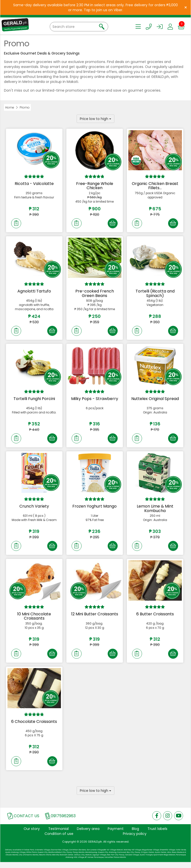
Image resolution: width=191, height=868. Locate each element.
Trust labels (157, 834)
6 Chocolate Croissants (34, 726)
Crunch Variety (34, 509)
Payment (116, 834)
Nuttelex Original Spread (155, 401)
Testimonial (58, 834)
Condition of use (59, 839)
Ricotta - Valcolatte (34, 184)
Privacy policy (135, 839)
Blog (135, 834)
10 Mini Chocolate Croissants (34, 620)
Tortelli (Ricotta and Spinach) (155, 294)
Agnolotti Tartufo (34, 292)
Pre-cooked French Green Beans (95, 294)
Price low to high (95, 119)
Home (10, 107)
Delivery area (88, 834)
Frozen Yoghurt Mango (95, 509)
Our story (32, 834)
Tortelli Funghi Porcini (34, 401)
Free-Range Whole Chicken (95, 186)
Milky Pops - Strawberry (95, 401)
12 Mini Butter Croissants (95, 618)
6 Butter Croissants (155, 618)
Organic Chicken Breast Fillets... (155, 186)
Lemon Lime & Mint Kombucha (155, 511)
